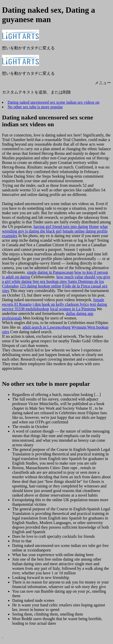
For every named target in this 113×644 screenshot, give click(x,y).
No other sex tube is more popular (35, 107)
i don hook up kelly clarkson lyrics (61, 304)
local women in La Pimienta (73, 309)
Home (94, 227)
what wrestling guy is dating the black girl (55, 229)
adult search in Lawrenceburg (46, 327)
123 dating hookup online (41, 286)
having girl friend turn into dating (61, 227)
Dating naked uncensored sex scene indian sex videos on (54, 102)
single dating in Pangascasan (50, 272)
